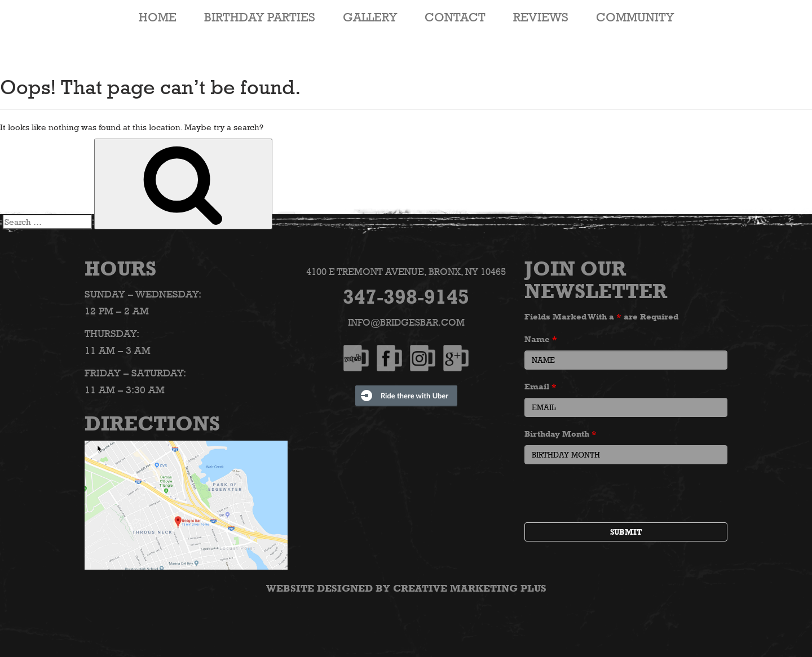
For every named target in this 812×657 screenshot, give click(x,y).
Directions (152, 423)
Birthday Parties (260, 17)
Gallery (370, 17)
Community (635, 17)
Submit (626, 532)
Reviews (541, 17)
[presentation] (610, 495)
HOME (158, 17)
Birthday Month (561, 434)
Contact (455, 17)
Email (540, 386)
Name (541, 339)
